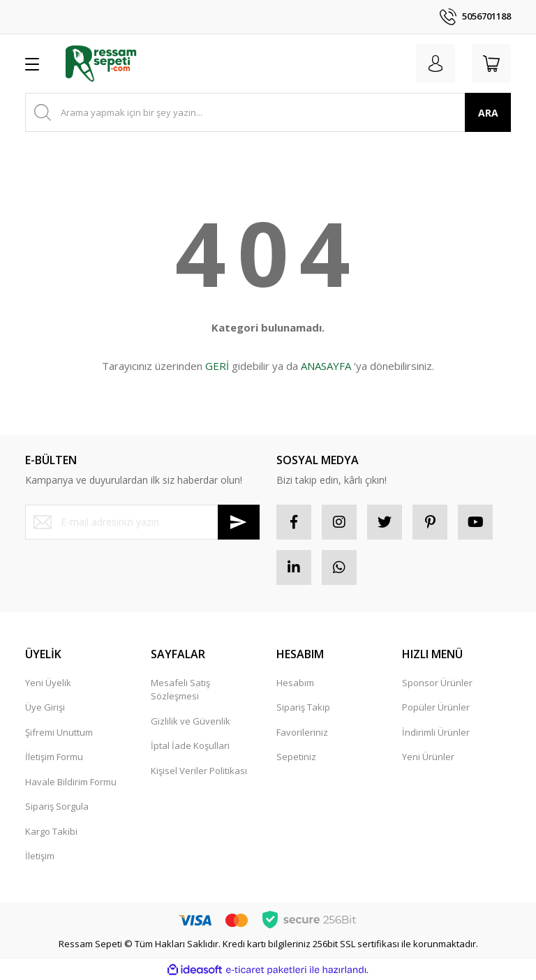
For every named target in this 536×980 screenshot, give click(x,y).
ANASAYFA (326, 366)
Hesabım (295, 683)
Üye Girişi (45, 707)
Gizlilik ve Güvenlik (191, 721)
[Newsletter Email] (142, 522)
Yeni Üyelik (48, 683)
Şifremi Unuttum (59, 732)
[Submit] (239, 522)
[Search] (268, 112)
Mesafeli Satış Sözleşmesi (180, 690)
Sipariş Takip (303, 707)
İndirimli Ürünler (436, 732)
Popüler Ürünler (436, 707)
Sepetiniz (296, 757)
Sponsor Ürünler (437, 683)
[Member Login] (435, 64)
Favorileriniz (302, 732)
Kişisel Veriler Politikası (199, 771)
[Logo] (101, 64)
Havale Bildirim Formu (71, 782)
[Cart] (491, 64)
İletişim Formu (54, 757)
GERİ (217, 366)
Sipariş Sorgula (57, 806)
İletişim (40, 856)
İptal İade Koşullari (190, 745)
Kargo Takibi (51, 831)
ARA (488, 113)
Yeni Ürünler (428, 757)
